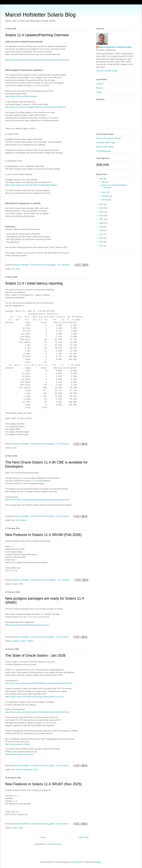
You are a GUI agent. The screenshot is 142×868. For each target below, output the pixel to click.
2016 (102, 238)
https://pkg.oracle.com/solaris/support (21, 96)
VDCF (36, 769)
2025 (102, 204)
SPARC (31, 641)
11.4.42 (23, 478)
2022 (102, 216)
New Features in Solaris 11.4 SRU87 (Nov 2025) (43, 784)
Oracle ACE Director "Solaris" (109, 138)
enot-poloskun (77, 862)
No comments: (64, 265)
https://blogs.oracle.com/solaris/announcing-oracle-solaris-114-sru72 (34, 697)
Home (43, 837)
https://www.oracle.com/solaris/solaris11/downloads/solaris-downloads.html (37, 60)
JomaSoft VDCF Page (106, 143)
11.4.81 (34, 481)
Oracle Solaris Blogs (105, 147)
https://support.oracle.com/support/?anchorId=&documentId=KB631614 (35, 107)
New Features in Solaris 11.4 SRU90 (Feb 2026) (43, 535)
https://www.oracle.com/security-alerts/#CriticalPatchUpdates (31, 185)
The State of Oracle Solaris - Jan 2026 (35, 655)
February (106, 196)
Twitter (99, 92)
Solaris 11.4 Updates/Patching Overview (37, 35)
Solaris (23, 520)
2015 (102, 242)
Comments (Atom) (54, 844)
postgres (16, 641)
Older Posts (84, 837)
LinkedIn (100, 84)
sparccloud (28, 769)
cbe (14, 520)
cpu (14, 269)
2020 (102, 223)
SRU (18, 269)
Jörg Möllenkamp (103, 151)
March (104, 192)
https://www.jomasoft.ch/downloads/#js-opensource (27, 625)
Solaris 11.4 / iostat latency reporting (34, 283)
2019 (102, 227)
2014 (102, 246)
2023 (102, 212)
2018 (102, 230)
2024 (102, 208)
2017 (102, 234)
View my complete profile (107, 71)
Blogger (98, 862)
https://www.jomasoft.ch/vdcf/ (18, 744)
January (105, 200)
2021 (102, 219)
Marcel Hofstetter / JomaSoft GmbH (115, 47)
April (104, 182)
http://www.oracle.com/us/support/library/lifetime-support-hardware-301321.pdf (39, 683)
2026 (102, 179)
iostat (14, 448)
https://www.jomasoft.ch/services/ (20, 754)
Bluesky (100, 88)
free (18, 520)
